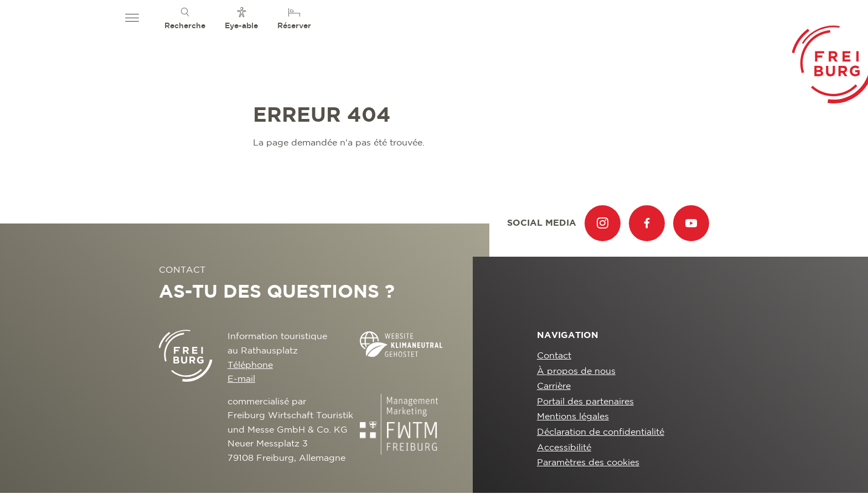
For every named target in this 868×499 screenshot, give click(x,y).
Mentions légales (573, 417)
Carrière (554, 386)
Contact (554, 356)
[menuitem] (185, 18)
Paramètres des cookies (588, 463)
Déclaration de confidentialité (601, 432)
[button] (132, 18)
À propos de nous (576, 371)
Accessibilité (564, 448)
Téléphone (250, 365)
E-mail (241, 379)
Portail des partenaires (585, 402)
